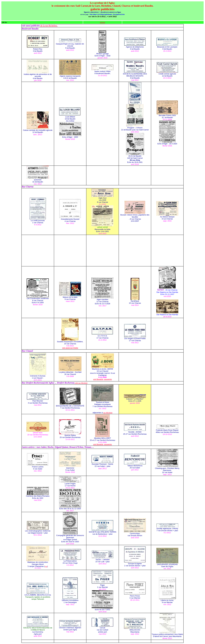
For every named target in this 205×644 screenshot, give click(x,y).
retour (102, 22)
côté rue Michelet (81, 383)
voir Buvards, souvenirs (103, 379)
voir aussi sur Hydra (70, 348)
